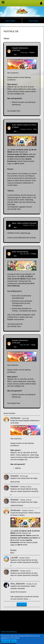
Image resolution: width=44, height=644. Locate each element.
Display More (22, 604)
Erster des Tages (32, 478)
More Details (6, 641)
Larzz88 (14, 558)
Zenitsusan (15, 52)
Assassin (15, 476)
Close (14, 641)
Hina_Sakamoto (17, 225)
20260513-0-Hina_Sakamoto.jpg (19, 233)
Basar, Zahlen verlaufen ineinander (24, 223)
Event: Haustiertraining (20, 252)
